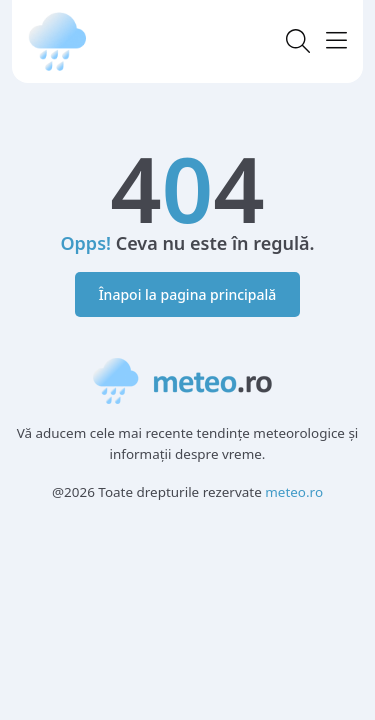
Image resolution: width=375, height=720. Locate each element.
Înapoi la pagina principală (188, 294)
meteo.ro (294, 492)
